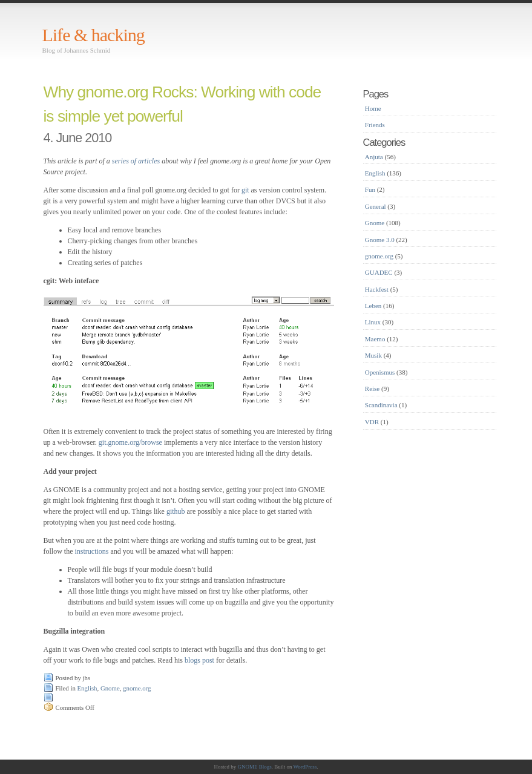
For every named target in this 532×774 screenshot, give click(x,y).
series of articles (136, 161)
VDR (372, 422)
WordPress (305, 767)
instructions (93, 551)
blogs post (199, 660)
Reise (372, 389)
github (176, 511)
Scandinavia (381, 405)
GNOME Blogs (254, 767)
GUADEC (379, 272)
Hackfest (377, 289)
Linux (373, 322)
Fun (370, 189)
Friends (375, 125)
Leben (373, 306)
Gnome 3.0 (380, 240)
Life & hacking (94, 35)
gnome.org (137, 688)
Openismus (380, 372)
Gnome (110, 688)
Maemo (375, 339)
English (87, 688)
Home (373, 108)
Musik (373, 355)
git (245, 190)
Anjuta (374, 157)
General (376, 206)
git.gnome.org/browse (130, 442)
